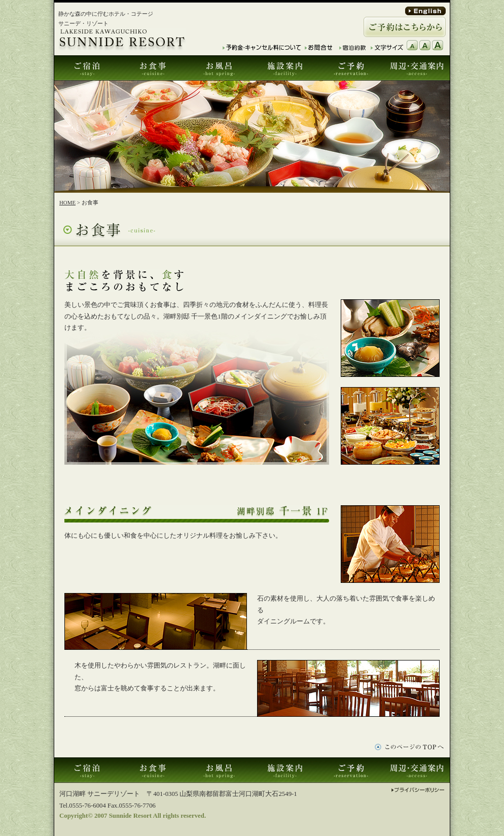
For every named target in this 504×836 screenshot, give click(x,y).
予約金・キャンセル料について (262, 47)
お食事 (153, 68)
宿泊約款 (353, 47)
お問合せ (318, 47)
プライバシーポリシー (418, 790)
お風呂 (219, 68)
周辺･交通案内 (417, 68)
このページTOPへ (409, 747)
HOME (67, 202)
